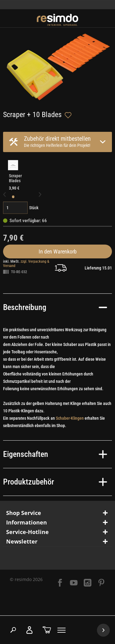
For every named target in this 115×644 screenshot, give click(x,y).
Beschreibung (55, 307)
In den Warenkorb (58, 251)
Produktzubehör (55, 482)
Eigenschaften (55, 454)
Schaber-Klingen (70, 418)
